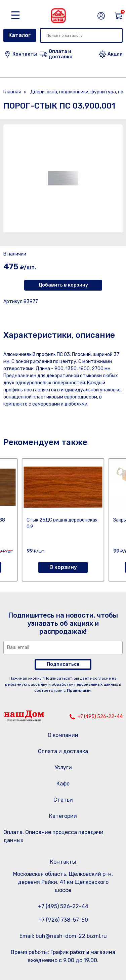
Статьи (63, 800)
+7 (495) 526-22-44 (100, 717)
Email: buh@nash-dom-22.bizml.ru (63, 936)
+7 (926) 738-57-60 (63, 920)
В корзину (63, 567)
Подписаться (63, 664)
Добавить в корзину (63, 285)
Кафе (63, 784)
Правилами (79, 690)
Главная (12, 92)
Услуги (63, 767)
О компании (63, 735)
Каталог (20, 35)
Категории (63, 816)
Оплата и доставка (63, 751)
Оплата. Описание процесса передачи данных (53, 836)
